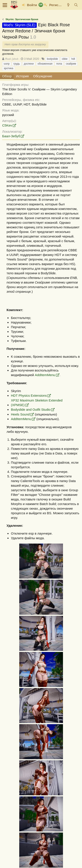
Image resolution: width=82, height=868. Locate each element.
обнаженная (45, 64)
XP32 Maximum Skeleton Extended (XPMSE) (37, 403)
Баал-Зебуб (11, 136)
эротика (9, 68)
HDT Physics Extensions (29, 395)
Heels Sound (20, 414)
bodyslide (52, 59)
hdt (73, 59)
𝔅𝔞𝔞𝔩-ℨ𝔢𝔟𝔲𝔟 (12, 59)
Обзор (7, 76)
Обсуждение (43, 76)
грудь (17, 64)
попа (59, 64)
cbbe (65, 59)
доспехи (29, 64)
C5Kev (7, 125)
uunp (7, 64)
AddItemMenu (45, 375)
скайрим (71, 64)
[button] (5, 5)
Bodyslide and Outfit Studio (31, 409)
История (22, 76)
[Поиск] (76, 5)
